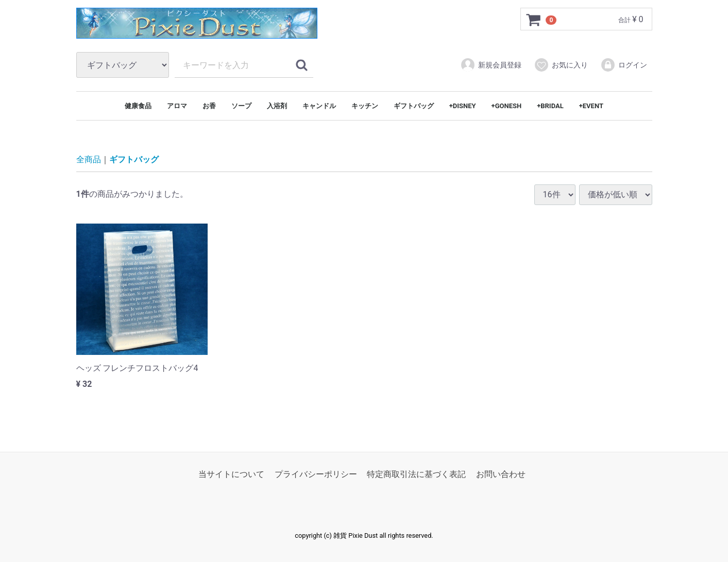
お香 (209, 106)
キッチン (365, 106)
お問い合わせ (501, 474)
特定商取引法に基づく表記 (416, 474)
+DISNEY (463, 106)
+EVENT (591, 106)
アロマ (177, 106)
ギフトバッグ (414, 106)
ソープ (241, 106)
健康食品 (138, 106)
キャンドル (319, 106)
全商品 (89, 160)
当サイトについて (231, 474)
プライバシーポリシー (316, 474)
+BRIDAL (550, 106)
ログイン (624, 65)
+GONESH (507, 106)
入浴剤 (277, 106)
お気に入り (561, 65)
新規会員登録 (491, 65)
